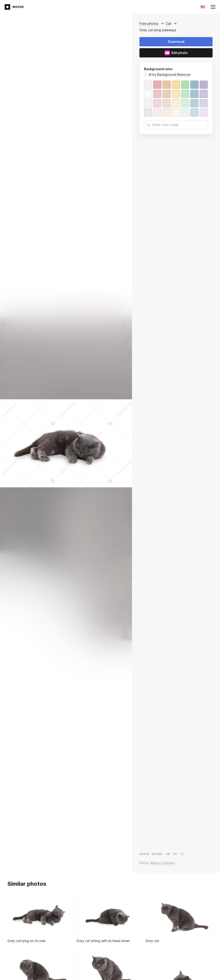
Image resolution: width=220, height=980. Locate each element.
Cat (168, 24)
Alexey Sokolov (163, 863)
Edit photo (176, 53)
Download (176, 42)
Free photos (149, 24)
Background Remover (174, 74)
